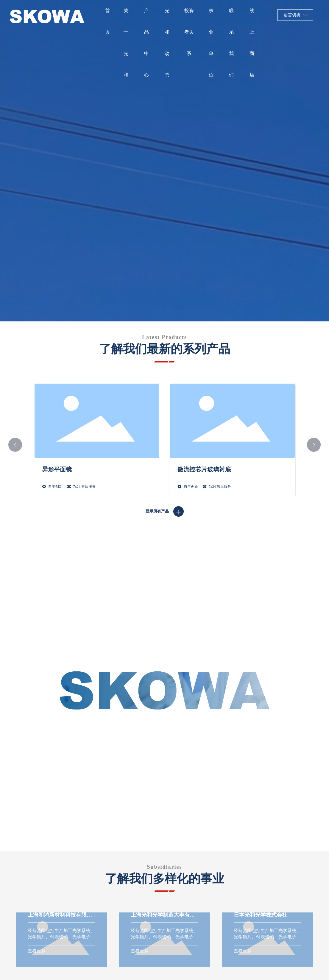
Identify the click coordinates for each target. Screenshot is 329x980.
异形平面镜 (57, 469)
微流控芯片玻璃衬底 (204, 469)
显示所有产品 (157, 511)
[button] (15, 445)
